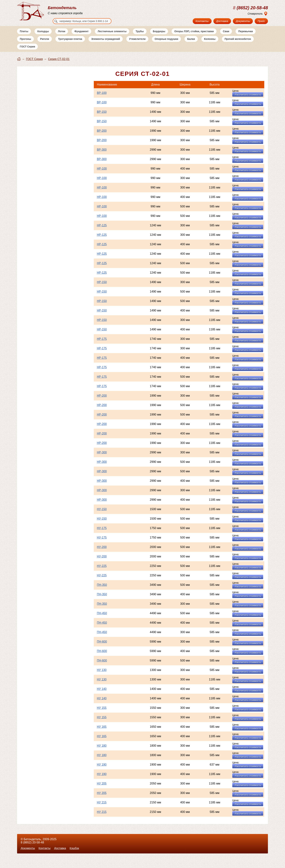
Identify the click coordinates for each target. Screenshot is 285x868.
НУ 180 (102, 750)
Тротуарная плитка (70, 43)
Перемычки (246, 36)
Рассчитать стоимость (248, 99)
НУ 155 (102, 712)
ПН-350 (102, 589)
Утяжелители (137, 43)
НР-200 (102, 400)
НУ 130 (102, 675)
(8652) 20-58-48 (250, 8)
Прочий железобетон (238, 43)
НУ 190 (102, 769)
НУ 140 (102, 693)
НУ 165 (102, 731)
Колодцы (43, 36)
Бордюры (159, 36)
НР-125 (102, 230)
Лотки (62, 36)
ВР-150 (102, 116)
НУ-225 (102, 570)
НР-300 (102, 457)
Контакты (202, 21)
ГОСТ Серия (27, 51)
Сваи (226, 36)
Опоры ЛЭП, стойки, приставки (194, 36)
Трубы (140, 36)
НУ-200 (102, 552)
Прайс (261, 21)
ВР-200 (102, 135)
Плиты (24, 36)
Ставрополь (255, 14)
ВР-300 (102, 154)
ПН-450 (102, 618)
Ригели (45, 43)
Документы (243, 21)
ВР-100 (102, 97)
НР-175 (102, 343)
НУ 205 (102, 788)
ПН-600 (102, 646)
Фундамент (81, 36)
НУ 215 (102, 807)
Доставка (222, 21)
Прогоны (25, 43)
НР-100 (102, 173)
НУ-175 (102, 533)
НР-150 (102, 287)
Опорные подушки (166, 43)
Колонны (210, 43)
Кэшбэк (77, 848)
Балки (191, 43)
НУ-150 (102, 514)
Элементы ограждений (106, 43)
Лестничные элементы (112, 36)
